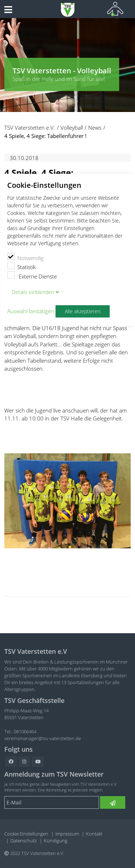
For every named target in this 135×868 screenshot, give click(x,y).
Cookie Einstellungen (26, 834)
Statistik (21, 266)
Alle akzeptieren (83, 311)
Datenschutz (24, 841)
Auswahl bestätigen (31, 311)
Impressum (67, 834)
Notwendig (25, 257)
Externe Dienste (32, 276)
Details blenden (33, 292)
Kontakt (94, 834)
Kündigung (56, 841)
